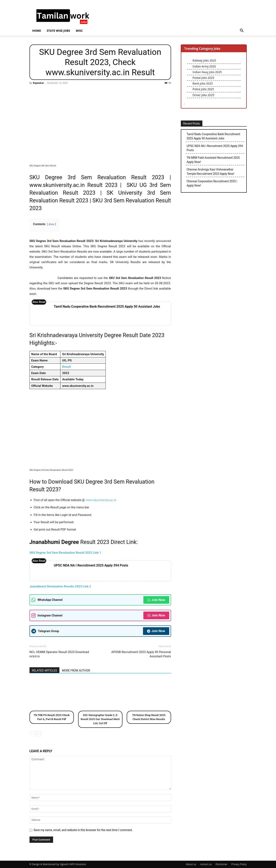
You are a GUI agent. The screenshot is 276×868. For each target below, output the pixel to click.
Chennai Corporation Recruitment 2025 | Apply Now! (212, 183)
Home (37, 31)
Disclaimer (222, 864)
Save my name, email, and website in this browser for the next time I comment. (83, 830)
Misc (79, 31)
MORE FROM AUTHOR (76, 671)
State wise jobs (58, 31)
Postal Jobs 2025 (203, 78)
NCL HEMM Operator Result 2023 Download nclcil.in (59, 654)
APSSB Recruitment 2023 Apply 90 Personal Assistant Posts (141, 654)
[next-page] (39, 734)
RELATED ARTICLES (45, 671)
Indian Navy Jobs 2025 (207, 72)
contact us (206, 864)
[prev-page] (32, 734)
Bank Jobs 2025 (203, 83)
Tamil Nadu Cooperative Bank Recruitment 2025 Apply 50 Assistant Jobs (107, 307)
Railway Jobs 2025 (204, 60)
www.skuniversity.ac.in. (101, 500)
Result (66, 367)
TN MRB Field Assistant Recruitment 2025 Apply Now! (213, 160)
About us (191, 864)
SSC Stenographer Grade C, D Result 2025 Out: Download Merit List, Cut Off (100, 719)
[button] (242, 31)
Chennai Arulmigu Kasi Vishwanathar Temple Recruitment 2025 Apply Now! (211, 172)
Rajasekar (38, 83)
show (51, 224)
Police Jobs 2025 (203, 89)
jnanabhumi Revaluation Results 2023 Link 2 (60, 586)
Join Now (156, 600)
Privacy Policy (239, 864)
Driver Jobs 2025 (203, 95)
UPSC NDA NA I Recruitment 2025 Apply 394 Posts (91, 565)
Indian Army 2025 (204, 66)
